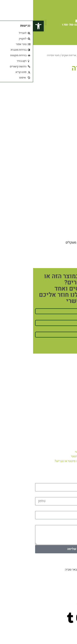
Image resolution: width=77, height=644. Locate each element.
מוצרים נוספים (53, 55)
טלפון (71, 494)
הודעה (71, 521)
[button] (13, 23)
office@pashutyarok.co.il (59, 604)
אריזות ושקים (36, 55)
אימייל (71, 508)
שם (73, 480)
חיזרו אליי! (67, 346)
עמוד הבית (69, 55)
